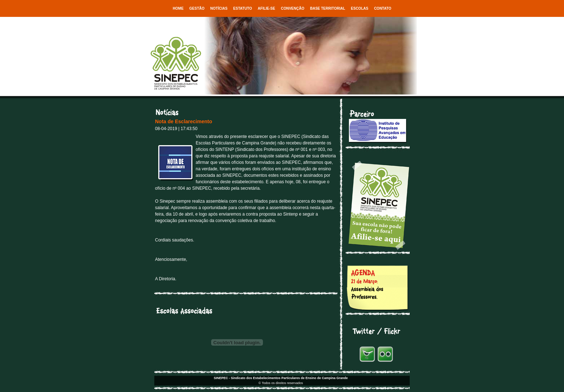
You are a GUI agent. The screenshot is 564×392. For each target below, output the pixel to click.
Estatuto (242, 8)
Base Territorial (328, 8)
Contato (383, 8)
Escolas (360, 8)
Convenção (293, 8)
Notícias (219, 8)
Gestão (197, 8)
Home (178, 8)
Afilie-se (267, 8)
